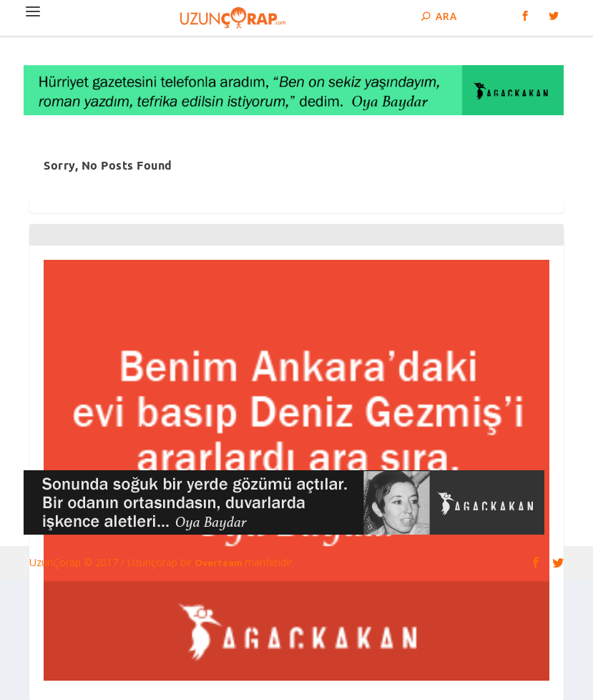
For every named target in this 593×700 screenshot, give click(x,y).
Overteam (220, 563)
